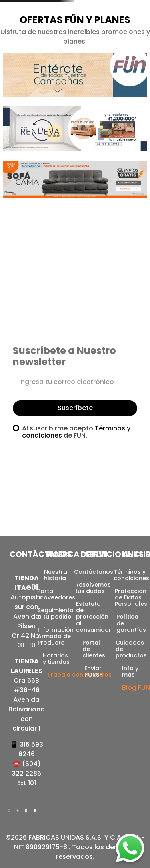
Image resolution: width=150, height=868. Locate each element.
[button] (75, 80)
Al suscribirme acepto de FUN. (76, 432)
